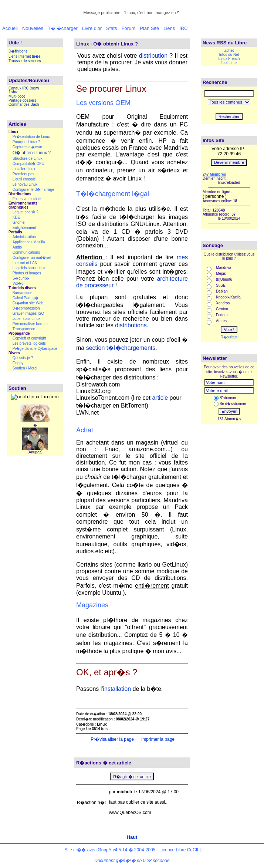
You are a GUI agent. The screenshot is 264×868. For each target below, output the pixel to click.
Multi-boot (17, 96)
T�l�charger (63, 28)
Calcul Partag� (26, 298)
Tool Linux (229, 63)
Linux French (229, 59)
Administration (24, 237)
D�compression (26, 308)
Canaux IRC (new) (24, 88)
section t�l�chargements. (122, 348)
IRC (183, 28)
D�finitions (18, 51)
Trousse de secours (25, 61)
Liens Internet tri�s (25, 56)
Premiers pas (23, 174)
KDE (16, 217)
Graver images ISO (28, 313)
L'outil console (24, 179)
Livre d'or (92, 28)
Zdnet (229, 50)
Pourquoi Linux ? (26, 142)
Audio (17, 247)
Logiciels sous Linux (29, 268)
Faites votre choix (27, 199)
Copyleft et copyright (29, 338)
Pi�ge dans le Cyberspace (35, 349)
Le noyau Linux (25, 184)
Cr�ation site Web (28, 303)
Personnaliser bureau (30, 324)
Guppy (18, 363)
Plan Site (149, 28)
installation (117, 689)
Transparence (24, 329)
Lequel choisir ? (26, 212)
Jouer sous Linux (27, 319)
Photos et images (27, 273)
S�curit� (21, 278)
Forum (129, 28)
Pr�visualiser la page (112, 739)
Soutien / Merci (25, 368)
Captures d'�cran (27, 147)
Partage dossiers (22, 100)
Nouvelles (33, 28)
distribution (153, 56)
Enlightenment (24, 228)
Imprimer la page (157, 739)
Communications (26, 252)
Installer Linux (24, 169)
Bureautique (23, 293)
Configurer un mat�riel (32, 258)
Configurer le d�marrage (33, 190)
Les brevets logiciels (29, 343)
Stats (112, 28)
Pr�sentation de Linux (31, 137)
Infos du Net (229, 55)
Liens (169, 28)
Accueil (10, 28)
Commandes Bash (24, 104)
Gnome (19, 222)
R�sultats (229, 337)
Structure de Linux (28, 158)
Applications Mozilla (29, 242)
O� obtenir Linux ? (32, 153)
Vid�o (18, 283)
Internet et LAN (25, 263)
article (160, 398)
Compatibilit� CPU (28, 164)
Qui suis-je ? (23, 358)
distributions (131, 325)
